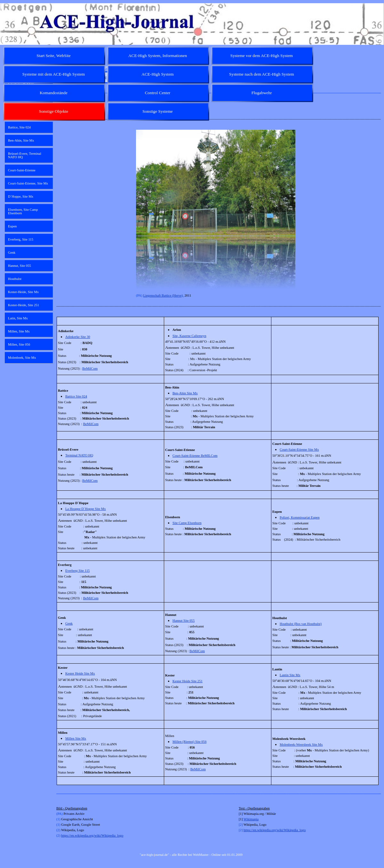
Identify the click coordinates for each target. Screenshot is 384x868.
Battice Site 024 (76, 396)
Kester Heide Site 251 (188, 681)
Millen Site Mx (76, 738)
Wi (246, 819)
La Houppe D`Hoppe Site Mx (86, 509)
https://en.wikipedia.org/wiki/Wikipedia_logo (92, 835)
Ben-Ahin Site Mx (185, 393)
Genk (69, 623)
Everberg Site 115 (77, 571)
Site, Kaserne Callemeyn (189, 336)
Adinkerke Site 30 (78, 337)
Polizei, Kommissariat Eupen (300, 517)
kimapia (253, 819)
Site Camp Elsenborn (187, 523)
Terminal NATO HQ (79, 455)
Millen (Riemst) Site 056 (189, 742)
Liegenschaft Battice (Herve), (163, 295)
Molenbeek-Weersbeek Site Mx (301, 745)
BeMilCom (90, 368)
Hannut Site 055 (184, 621)
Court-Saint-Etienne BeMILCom (195, 456)
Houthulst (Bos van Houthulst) (301, 624)
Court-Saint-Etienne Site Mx (299, 450)
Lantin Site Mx (290, 675)
